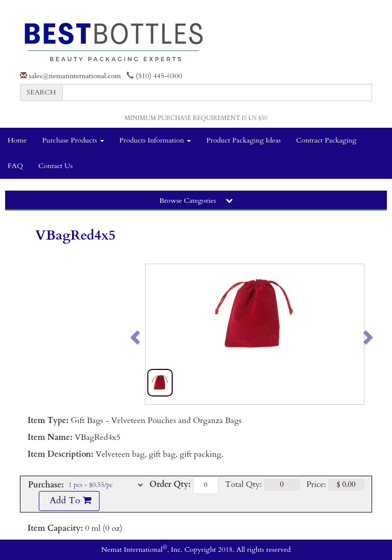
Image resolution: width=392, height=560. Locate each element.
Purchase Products (73, 140)
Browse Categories (196, 201)
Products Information (155, 140)
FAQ (15, 166)
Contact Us (55, 166)
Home (17, 140)
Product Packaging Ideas (243, 140)
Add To (69, 500)
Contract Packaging (326, 140)
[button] (156, 334)
